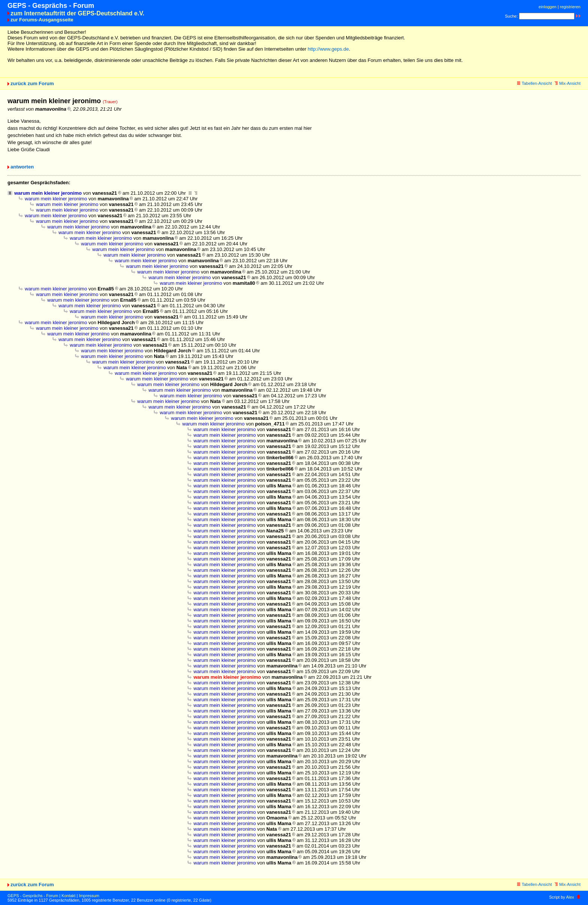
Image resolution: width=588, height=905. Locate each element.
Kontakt (68, 896)
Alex (570, 897)
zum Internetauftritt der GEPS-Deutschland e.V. (77, 13)
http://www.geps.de (328, 49)
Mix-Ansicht (568, 83)
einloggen (547, 7)
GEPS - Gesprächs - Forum (33, 896)
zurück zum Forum (32, 83)
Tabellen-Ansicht (535, 83)
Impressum (89, 896)
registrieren (570, 7)
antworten (22, 167)
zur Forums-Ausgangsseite (42, 20)
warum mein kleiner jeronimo (48, 193)
